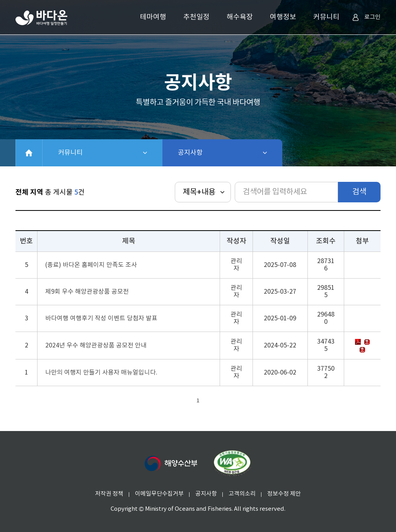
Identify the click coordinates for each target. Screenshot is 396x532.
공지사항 (210, 153)
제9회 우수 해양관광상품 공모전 (87, 292)
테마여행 (153, 17)
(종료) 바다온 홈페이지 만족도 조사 (91, 265)
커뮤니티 (326, 17)
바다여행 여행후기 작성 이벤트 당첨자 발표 (101, 318)
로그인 (366, 17)
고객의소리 (242, 494)
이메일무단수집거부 (159, 494)
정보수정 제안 (284, 494)
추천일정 (196, 17)
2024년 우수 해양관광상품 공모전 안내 (96, 346)
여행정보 (283, 17)
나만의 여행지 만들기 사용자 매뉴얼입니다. (101, 373)
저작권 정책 (109, 494)
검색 (359, 192)
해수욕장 (240, 17)
